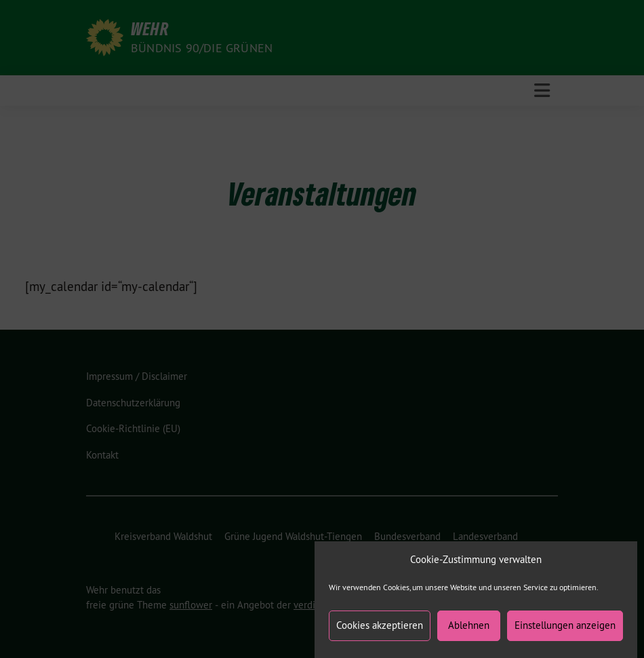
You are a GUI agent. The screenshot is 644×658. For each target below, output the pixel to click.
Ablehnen (469, 631)
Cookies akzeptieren (380, 631)
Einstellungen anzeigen (565, 631)
